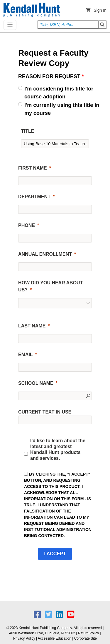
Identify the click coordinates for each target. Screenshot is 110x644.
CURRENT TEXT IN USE (45, 412)
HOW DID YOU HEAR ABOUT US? (50, 286)
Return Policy (88, 633)
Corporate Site (86, 638)
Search (102, 25)
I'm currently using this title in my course (62, 109)
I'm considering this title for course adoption (59, 93)
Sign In (100, 10)
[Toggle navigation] (10, 25)
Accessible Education (55, 638)
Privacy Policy (24, 638)
